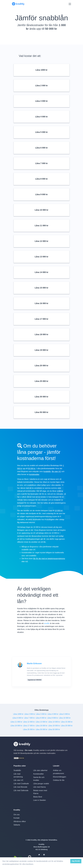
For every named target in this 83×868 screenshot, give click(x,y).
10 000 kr (58, 511)
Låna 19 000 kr (54, 726)
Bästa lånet (38, 797)
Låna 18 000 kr (41, 726)
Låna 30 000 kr (41, 729)
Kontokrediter (38, 774)
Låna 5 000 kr (64, 714)
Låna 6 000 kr (18, 718)
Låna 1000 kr (18, 714)
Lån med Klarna (39, 787)
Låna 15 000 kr (67, 722)
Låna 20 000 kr (67, 726)
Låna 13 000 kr (41, 722)
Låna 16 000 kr (16, 726)
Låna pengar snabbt (41, 784)
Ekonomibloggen (59, 777)
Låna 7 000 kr (29, 718)
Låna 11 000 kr (16, 722)
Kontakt (17, 818)
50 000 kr (32, 469)
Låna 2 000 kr (30, 714)
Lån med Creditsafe (21, 784)
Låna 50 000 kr (54, 729)
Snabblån (17, 770)
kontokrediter (34, 474)
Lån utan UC (19, 780)
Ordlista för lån (59, 780)
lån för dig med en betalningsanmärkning (49, 559)
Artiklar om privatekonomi (58, 772)
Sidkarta (17, 825)
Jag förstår (76, 861)
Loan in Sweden (40, 800)
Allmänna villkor (20, 821)
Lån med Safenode (21, 790)
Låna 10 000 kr (65, 718)
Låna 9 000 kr (53, 718)
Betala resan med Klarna (40, 792)
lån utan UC (56, 471)
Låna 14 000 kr (54, 722)
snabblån (47, 471)
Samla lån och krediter (39, 779)
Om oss (17, 815)
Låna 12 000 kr (29, 722)
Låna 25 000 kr (29, 729)
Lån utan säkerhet (40, 770)
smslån (47, 623)
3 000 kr (60, 491)
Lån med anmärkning (18, 775)
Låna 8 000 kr (41, 718)
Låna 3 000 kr (41, 714)
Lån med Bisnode (20, 787)
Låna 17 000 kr (29, 726)
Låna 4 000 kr (53, 714)
